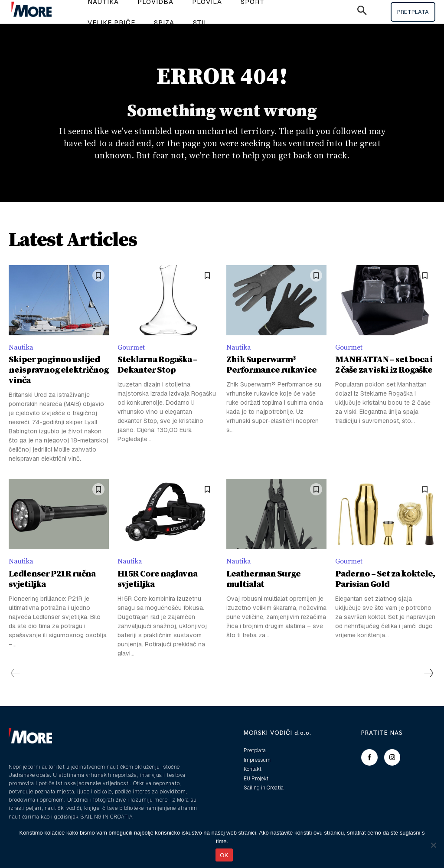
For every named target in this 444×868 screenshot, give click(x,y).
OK (224, 855)
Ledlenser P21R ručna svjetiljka (52, 579)
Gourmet (131, 347)
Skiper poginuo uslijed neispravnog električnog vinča (59, 370)
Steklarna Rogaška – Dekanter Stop (157, 365)
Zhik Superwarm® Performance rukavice (271, 365)
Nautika (21, 347)
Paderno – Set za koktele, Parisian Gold (385, 579)
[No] (433, 845)
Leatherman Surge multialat (263, 579)
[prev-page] (15, 673)
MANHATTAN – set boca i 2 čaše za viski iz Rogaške (384, 365)
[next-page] (428, 673)
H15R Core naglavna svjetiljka (157, 579)
